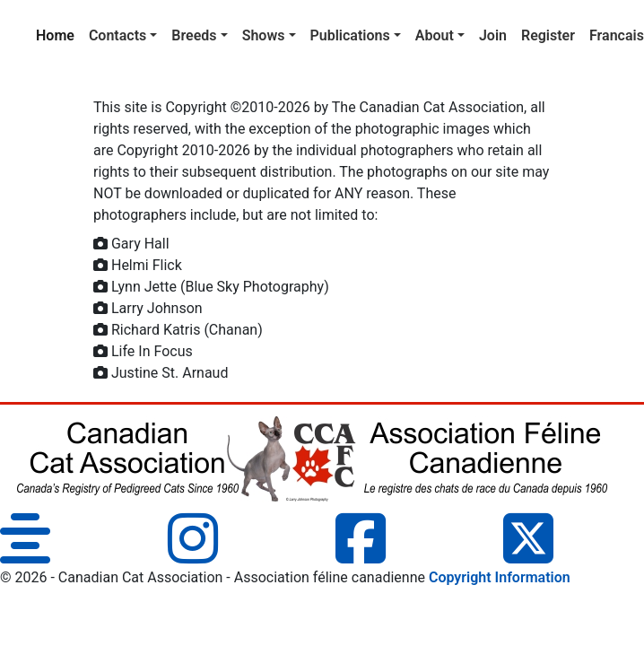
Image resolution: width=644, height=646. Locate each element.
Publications (350, 35)
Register (548, 35)
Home (59, 34)
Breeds (194, 35)
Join (493, 35)
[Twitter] (528, 555)
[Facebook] (361, 555)
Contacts (117, 35)
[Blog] (25, 555)
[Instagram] (193, 555)
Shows (264, 35)
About (435, 35)
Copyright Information (500, 577)
